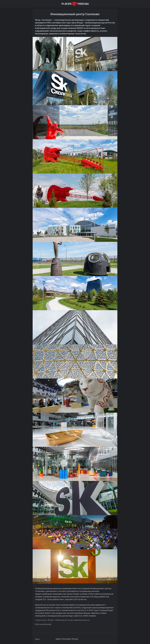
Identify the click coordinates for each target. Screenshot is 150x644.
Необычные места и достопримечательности (72, 620)
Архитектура (41, 620)
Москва (51, 620)
